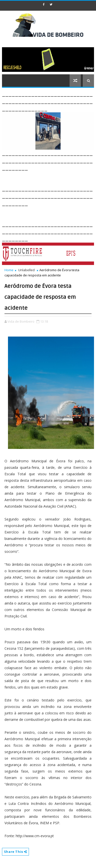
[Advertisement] (49, 178)
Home (9, 270)
